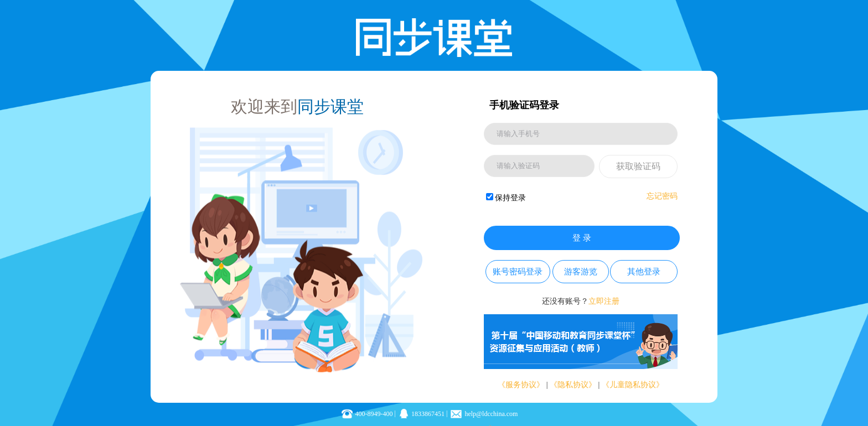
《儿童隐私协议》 (633, 385)
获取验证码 (638, 166)
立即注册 (604, 301)
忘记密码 (662, 196)
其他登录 (644, 272)
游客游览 (581, 272)
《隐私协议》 (573, 385)
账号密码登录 (518, 272)
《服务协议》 (521, 385)
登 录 (582, 238)
